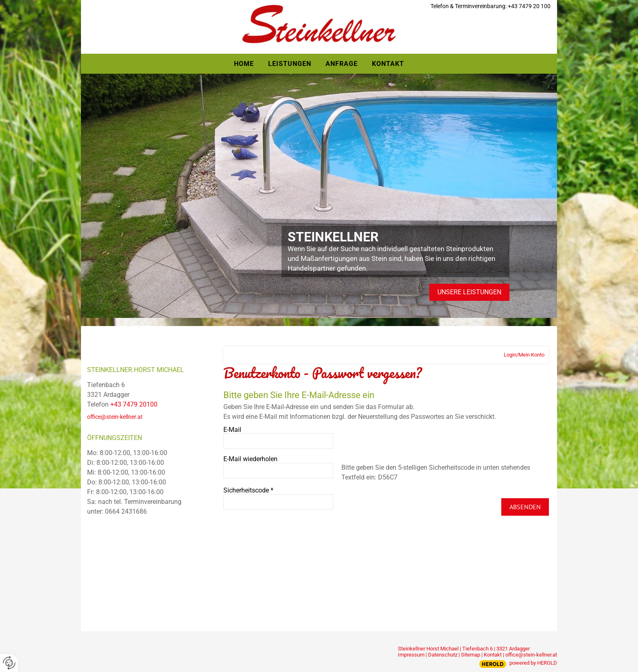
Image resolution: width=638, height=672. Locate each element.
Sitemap (471, 655)
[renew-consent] (9, 663)
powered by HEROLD (533, 663)
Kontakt (493, 655)
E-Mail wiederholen (250, 459)
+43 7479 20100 (134, 404)
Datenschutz (443, 655)
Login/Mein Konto (524, 355)
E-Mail (232, 430)
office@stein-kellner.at (115, 417)
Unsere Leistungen (469, 292)
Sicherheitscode (248, 490)
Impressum (411, 655)
